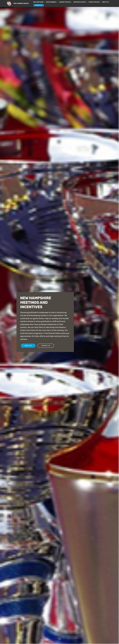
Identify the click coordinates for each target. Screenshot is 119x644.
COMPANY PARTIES (65, 2)
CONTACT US (39, 5)
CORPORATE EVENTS (80, 2)
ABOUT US (105, 2)
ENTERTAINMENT (51, 2)
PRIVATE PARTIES (94, 2)
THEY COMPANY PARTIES (21, 3)
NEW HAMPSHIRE (38, 2)
